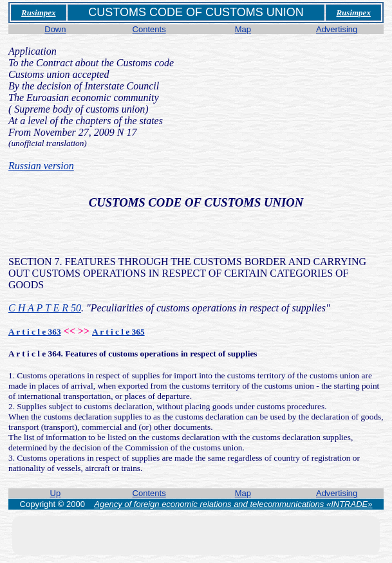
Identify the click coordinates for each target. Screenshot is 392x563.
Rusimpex (38, 13)
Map (243, 29)
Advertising (337, 29)
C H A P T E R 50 (45, 308)
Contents (149, 29)
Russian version (41, 166)
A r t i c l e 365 (118, 332)
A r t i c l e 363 (35, 332)
